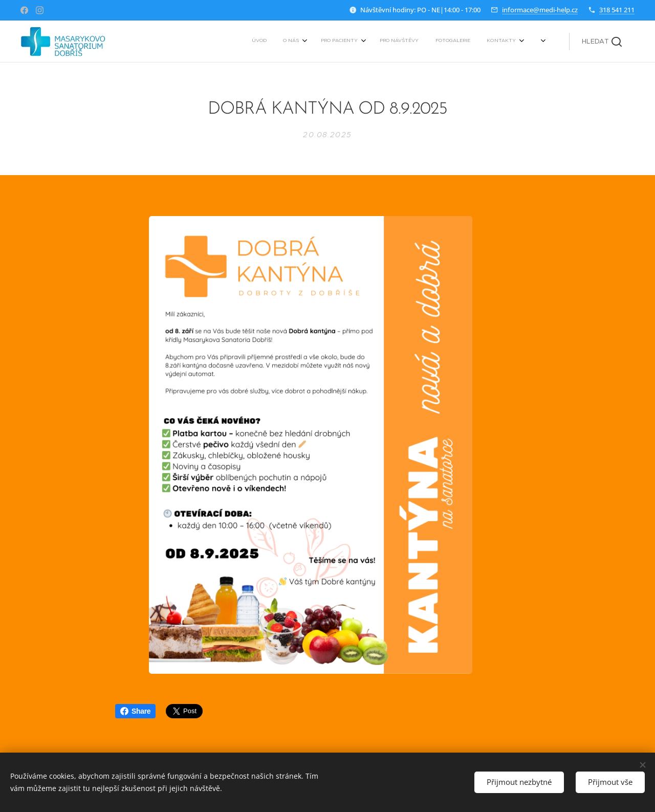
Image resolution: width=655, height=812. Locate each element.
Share (135, 711)
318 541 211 (617, 10)
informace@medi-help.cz (540, 10)
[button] (602, 41)
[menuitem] (427, 41)
